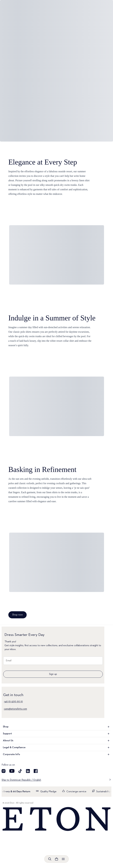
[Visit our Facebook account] (36, 771)
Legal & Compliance (56, 748)
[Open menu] (63, 859)
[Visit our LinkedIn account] (28, 771)
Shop (56, 727)
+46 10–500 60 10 (13, 702)
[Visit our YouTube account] (12, 771)
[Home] (56, 819)
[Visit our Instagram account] (4, 771)
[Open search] (50, 859)
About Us (56, 741)
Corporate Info (56, 754)
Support (56, 734)
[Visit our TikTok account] (20, 771)
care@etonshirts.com (15, 709)
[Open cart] (56, 859)
